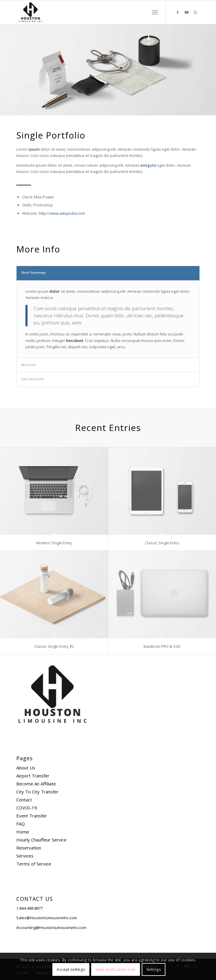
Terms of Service (34, 864)
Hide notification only (116, 969)
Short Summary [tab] (34, 273)
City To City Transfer (37, 792)
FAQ (21, 824)
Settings (154, 969)
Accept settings (71, 969)
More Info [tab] (29, 365)
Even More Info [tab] (33, 379)
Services (25, 856)
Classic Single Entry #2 (54, 646)
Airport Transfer (33, 776)
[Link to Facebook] (178, 12)
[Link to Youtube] (186, 12)
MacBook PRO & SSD (162, 646)
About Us (26, 768)
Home (23, 832)
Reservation (29, 848)
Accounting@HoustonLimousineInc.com (51, 927)
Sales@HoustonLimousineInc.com (47, 918)
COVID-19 (27, 808)
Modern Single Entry (54, 543)
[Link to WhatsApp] (195, 12)
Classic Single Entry (162, 543)
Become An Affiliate (36, 784)
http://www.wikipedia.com (62, 213)
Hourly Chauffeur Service (41, 840)
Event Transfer (32, 816)
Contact (24, 800)
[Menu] (155, 12)
